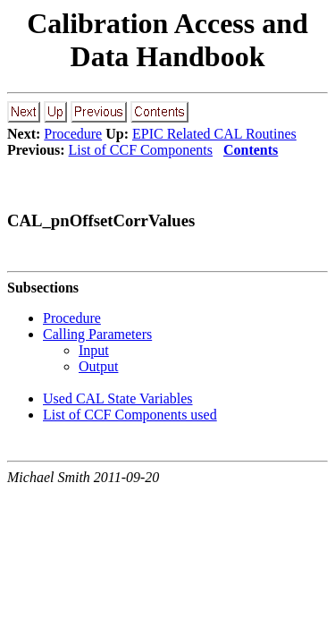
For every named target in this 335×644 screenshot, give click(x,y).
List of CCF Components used (130, 415)
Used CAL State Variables (118, 398)
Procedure (73, 134)
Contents (251, 150)
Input (94, 350)
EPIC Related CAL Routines (214, 134)
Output (98, 366)
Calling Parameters (97, 334)
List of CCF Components (141, 150)
